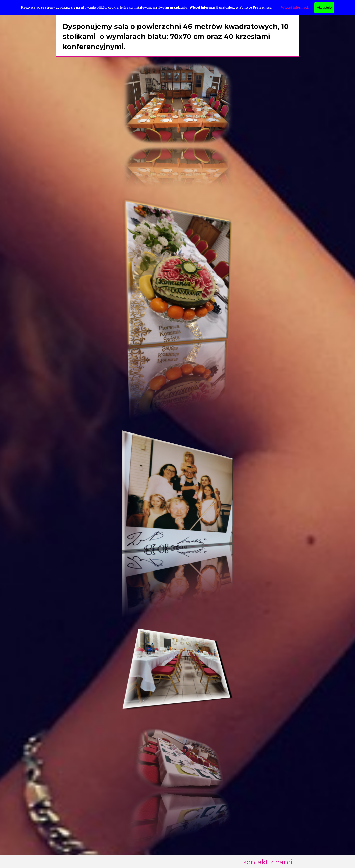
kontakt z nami (268, 862)
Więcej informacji (295, 7)
